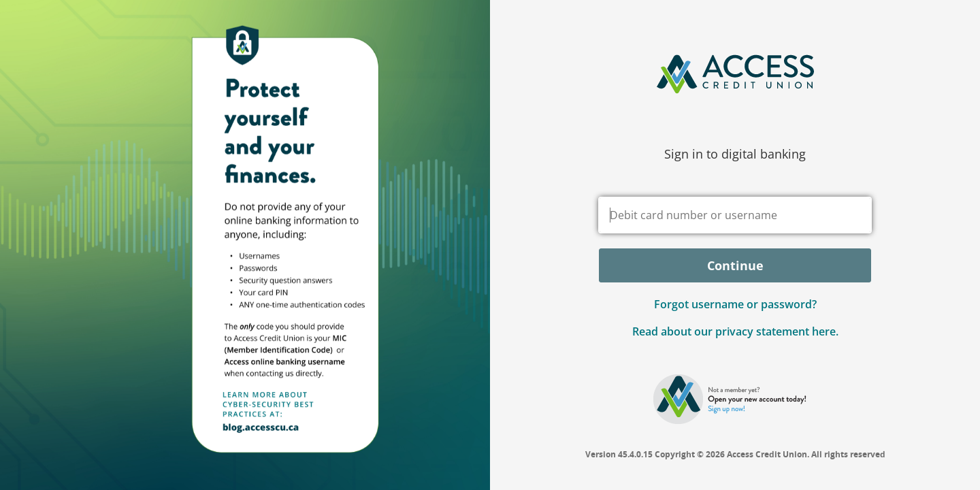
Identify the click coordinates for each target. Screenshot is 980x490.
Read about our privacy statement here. (735, 331)
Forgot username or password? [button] (735, 304)
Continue (735, 265)
